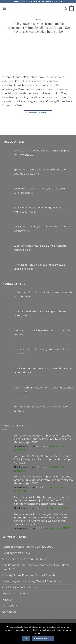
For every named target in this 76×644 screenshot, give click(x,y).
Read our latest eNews (16, 553)
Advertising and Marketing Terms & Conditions (31, 581)
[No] (72, 634)
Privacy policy (43, 638)
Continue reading (38, 113)
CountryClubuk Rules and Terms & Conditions (31, 575)
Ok (26, 638)
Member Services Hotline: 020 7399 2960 (28, 547)
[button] (4, 9)
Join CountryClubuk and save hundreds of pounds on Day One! (36, 567)
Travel (38, 20)
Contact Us (9, 612)
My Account (10, 606)
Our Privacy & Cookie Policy (19, 587)
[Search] (66, 9)
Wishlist (7, 600)
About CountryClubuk (16, 593)
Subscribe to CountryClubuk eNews (25, 559)
